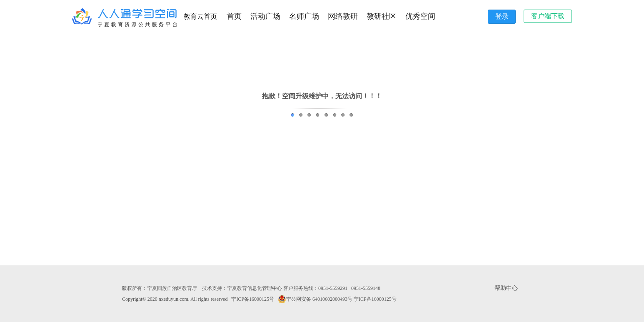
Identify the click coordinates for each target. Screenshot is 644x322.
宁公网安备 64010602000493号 (315, 299)
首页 (234, 16)
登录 (502, 16)
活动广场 (265, 16)
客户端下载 (548, 16)
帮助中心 (506, 288)
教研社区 (382, 16)
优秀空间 (420, 16)
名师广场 (304, 16)
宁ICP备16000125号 (253, 299)
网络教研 (343, 16)
